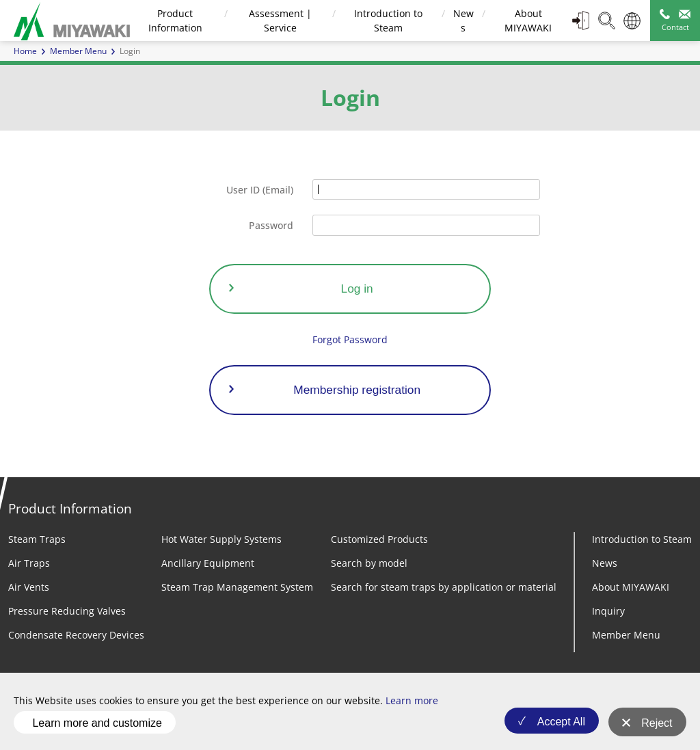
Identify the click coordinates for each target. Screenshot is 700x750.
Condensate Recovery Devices (76, 635)
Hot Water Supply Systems (221, 539)
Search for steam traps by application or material (444, 587)
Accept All (557, 726)
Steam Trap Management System (237, 587)
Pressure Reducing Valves (67, 611)
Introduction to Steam (642, 539)
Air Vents (29, 587)
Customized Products (379, 539)
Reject (657, 726)
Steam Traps (37, 539)
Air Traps (29, 563)
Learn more (412, 706)
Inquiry (608, 611)
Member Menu (78, 51)
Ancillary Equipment (208, 563)
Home (25, 51)
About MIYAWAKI (631, 587)
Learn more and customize (97, 725)
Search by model (369, 563)
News (605, 563)
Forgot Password (350, 339)
